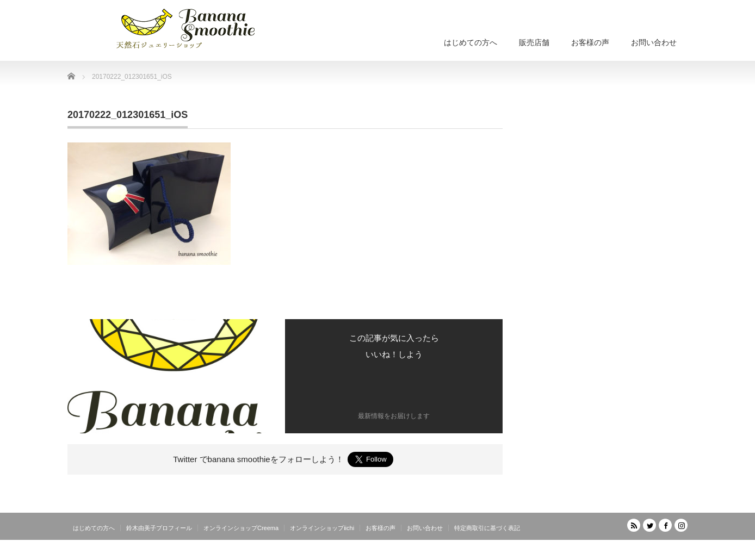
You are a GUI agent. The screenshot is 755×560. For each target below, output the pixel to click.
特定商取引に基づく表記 (487, 528)
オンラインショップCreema (241, 528)
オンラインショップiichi (322, 528)
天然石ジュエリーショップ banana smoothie (623, 552)
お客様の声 (590, 42)
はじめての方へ (471, 42)
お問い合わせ (654, 42)
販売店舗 (534, 42)
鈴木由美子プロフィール (159, 528)
